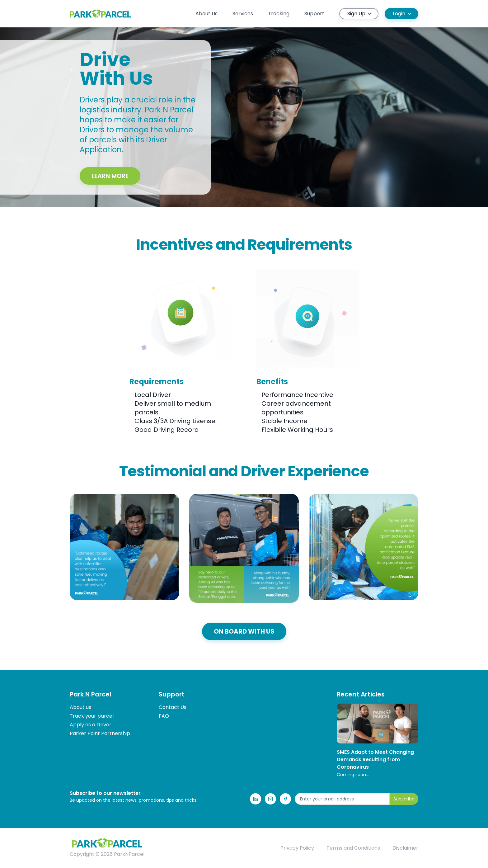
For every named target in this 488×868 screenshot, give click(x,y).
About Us (206, 14)
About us (80, 707)
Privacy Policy (297, 848)
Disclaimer (405, 848)
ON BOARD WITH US (244, 631)
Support (314, 14)
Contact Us (173, 707)
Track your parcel (92, 716)
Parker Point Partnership (100, 733)
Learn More (110, 176)
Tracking (279, 14)
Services (243, 14)
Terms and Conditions (353, 848)
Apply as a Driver (91, 725)
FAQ (164, 716)
